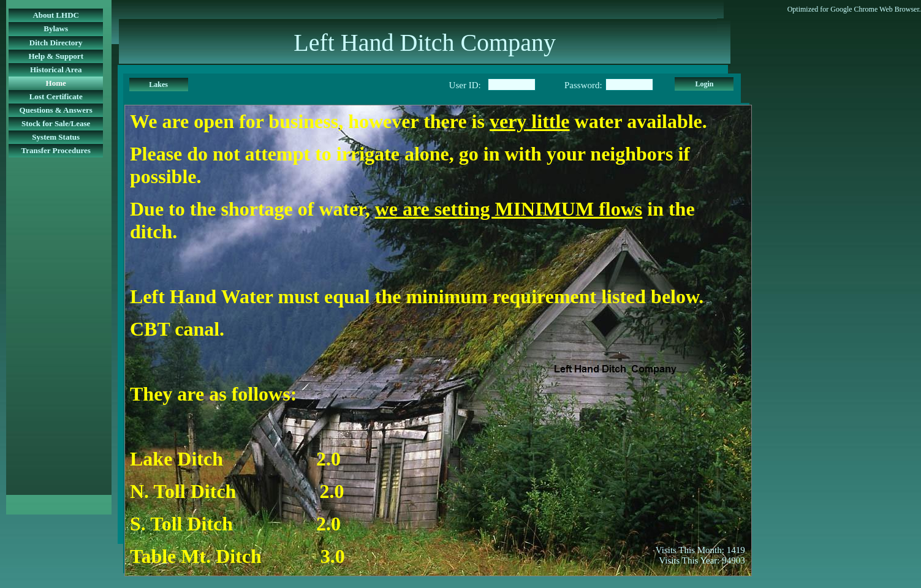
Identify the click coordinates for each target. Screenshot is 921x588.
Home (56, 83)
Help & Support (56, 56)
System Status (56, 137)
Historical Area (56, 70)
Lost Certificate (56, 96)
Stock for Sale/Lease (56, 123)
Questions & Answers (56, 110)
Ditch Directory (56, 43)
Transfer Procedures (56, 150)
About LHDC (56, 15)
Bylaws (56, 28)
